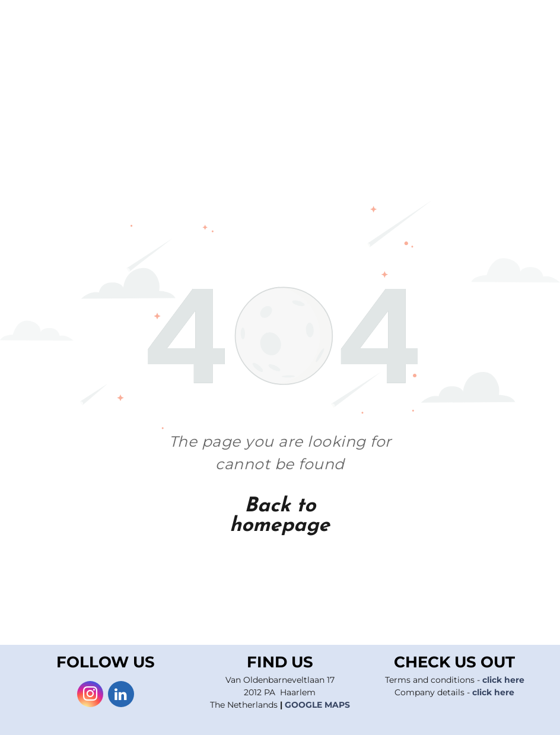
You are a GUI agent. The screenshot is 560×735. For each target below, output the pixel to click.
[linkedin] (121, 696)
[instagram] (90, 696)
